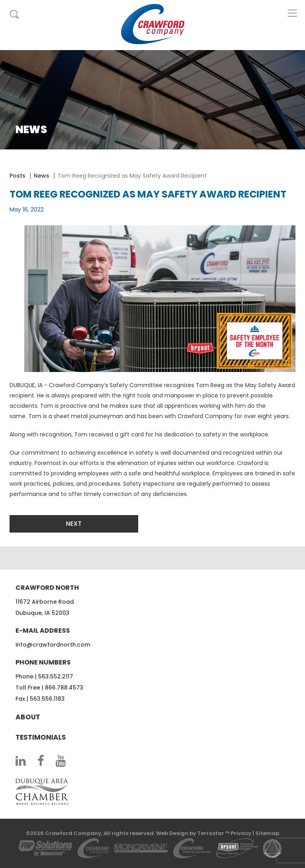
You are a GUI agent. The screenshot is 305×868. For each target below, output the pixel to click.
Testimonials (41, 737)
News (42, 176)
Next (74, 524)
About (28, 717)
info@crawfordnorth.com (53, 645)
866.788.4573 (64, 688)
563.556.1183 (47, 699)
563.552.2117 (56, 676)
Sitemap (267, 833)
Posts (17, 176)
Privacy (241, 833)
